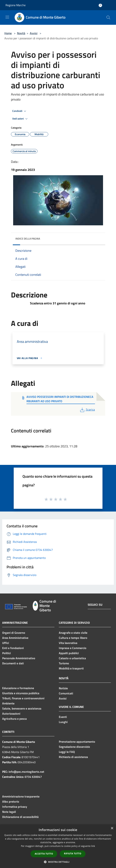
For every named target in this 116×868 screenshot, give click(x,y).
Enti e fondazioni (13, 648)
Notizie (63, 688)
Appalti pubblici (69, 653)
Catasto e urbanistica (72, 658)
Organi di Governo (14, 633)
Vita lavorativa (68, 643)
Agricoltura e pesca (14, 719)
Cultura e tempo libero (73, 638)
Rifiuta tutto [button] (73, 854)
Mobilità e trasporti (71, 668)
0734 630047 (33, 777)
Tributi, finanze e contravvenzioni (23, 698)
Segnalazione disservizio (74, 747)
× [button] (112, 828)
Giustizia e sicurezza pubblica (21, 693)
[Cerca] (108, 17)
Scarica (87, 409)
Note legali (9, 812)
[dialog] (58, 846)
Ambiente (8, 703)
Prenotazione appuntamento (77, 742)
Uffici (6, 643)
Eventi (63, 717)
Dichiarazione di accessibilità (20, 817)
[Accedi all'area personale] (100, 5)
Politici (6, 653)
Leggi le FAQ (67, 752)
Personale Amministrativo (19, 658)
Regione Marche (16, 5)
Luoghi (63, 722)
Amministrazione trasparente (21, 796)
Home (8, 33)
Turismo (64, 663)
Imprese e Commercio (73, 648)
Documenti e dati (13, 663)
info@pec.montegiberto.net (26, 772)
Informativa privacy (15, 807)
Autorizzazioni (11, 714)
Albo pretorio (11, 802)
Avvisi (34, 33)
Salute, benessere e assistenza (22, 708)
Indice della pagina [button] (28, 239)
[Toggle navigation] (7, 17)
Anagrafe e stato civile (73, 633)
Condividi (20, 111)
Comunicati (66, 693)
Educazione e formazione (18, 688)
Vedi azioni (20, 119)
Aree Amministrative (15, 638)
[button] (58, 862)
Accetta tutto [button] (44, 854)
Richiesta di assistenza (73, 757)
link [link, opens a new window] (93, 846)
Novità (21, 33)
